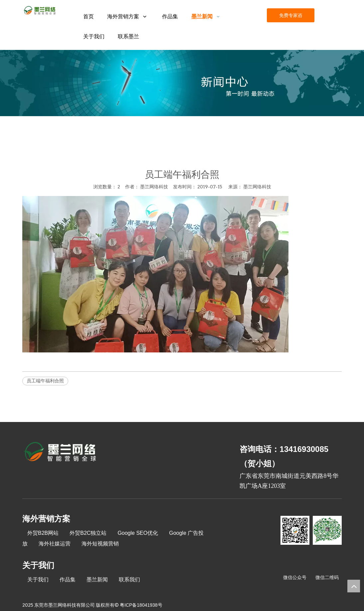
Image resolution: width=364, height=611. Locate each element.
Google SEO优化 (138, 533)
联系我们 (129, 580)
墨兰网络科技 (257, 187)
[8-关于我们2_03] (60, 453)
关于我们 (38, 580)
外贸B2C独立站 (88, 533)
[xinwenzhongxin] (182, 83)
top (354, 586)
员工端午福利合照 (45, 381)
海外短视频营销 (100, 544)
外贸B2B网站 (43, 533)
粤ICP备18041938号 (141, 605)
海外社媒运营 (55, 544)
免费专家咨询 (291, 17)
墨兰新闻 (97, 580)
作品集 (68, 580)
